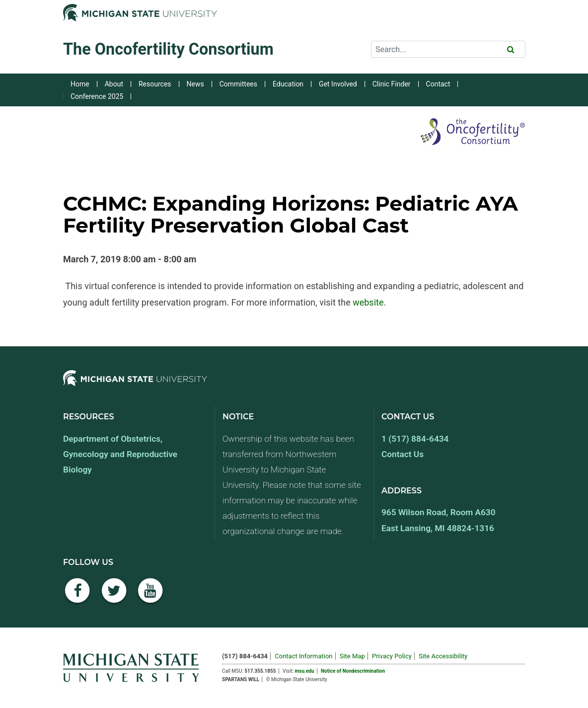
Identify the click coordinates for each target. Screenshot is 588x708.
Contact (438, 84)
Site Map (352, 656)
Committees (238, 84)
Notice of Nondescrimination (353, 671)
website (368, 302)
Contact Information (303, 656)
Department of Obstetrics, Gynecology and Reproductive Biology (120, 454)
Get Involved (338, 84)
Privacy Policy (392, 656)
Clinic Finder (392, 84)
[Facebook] (77, 596)
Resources (155, 84)
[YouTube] (150, 596)
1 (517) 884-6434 (415, 439)
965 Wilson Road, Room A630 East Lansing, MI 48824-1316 (439, 520)
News (195, 84)
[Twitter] (114, 596)
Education (288, 84)
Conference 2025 (97, 96)
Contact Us (403, 454)
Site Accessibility (443, 656)
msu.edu (305, 671)
